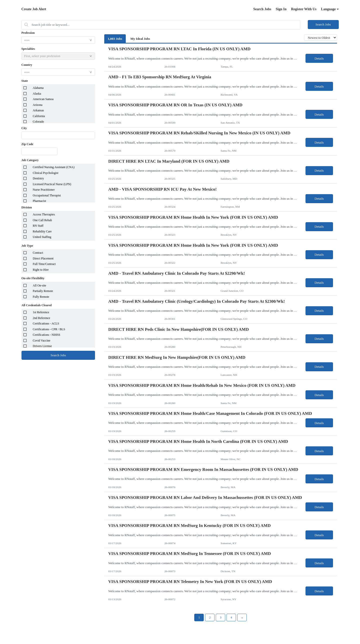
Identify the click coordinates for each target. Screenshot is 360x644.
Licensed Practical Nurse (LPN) (52, 184)
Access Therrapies (44, 214)
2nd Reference (41, 318)
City (24, 128)
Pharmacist (39, 201)
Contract (38, 253)
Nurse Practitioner (44, 190)
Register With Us (304, 9)
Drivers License (42, 346)
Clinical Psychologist (45, 173)
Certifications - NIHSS (46, 335)
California (39, 116)
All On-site (39, 285)
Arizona (38, 105)
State (25, 81)
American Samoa (43, 99)
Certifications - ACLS (46, 324)
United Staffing (42, 237)
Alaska (37, 94)
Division (27, 207)
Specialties (28, 49)
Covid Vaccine (41, 341)
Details (319, 58)
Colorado (38, 122)
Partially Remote (43, 291)
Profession (28, 33)
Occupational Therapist (47, 195)
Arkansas (38, 110)
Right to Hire (41, 270)
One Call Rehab (42, 220)
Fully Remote (41, 297)
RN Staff (38, 226)
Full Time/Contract (44, 264)
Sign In (281, 9)
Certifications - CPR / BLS (49, 329)
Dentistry (38, 178)
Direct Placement (43, 258)
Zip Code (27, 144)
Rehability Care (42, 231)
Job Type (27, 246)
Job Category (30, 160)
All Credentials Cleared (37, 305)
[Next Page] (242, 617)
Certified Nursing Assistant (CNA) (54, 167)
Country (27, 65)
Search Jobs (262, 9)
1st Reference (41, 312)
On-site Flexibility (33, 278)
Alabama (38, 88)
